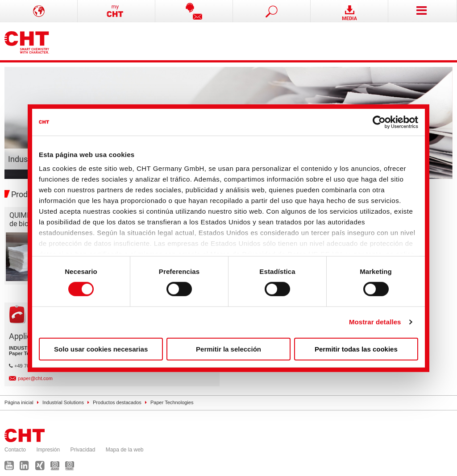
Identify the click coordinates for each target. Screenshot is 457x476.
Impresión (48, 450)
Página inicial (19, 402)
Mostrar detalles (375, 322)
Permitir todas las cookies (356, 349)
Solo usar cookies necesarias (101, 349)
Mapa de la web (125, 450)
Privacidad (83, 450)
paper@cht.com (35, 378)
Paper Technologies (172, 402)
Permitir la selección (228, 349)
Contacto (15, 450)
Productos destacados (117, 402)
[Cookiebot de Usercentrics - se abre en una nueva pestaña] (379, 122)
